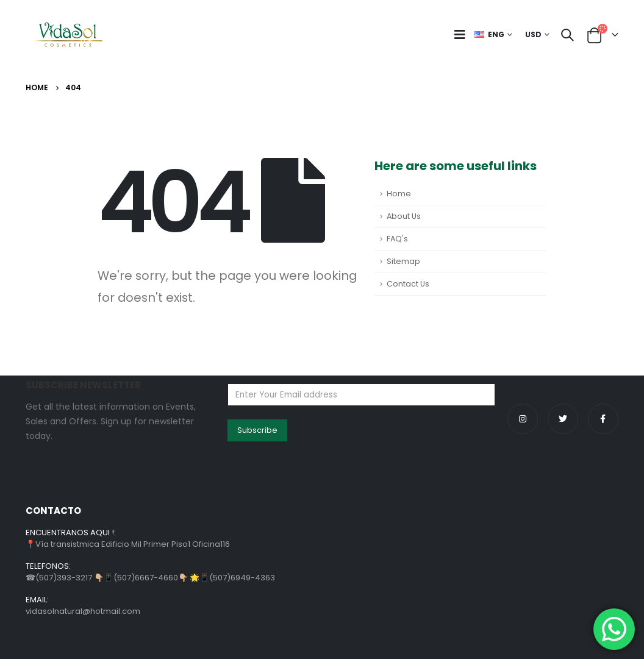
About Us (404, 216)
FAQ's (397, 239)
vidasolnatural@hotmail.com (83, 611)
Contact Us (408, 284)
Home (399, 194)
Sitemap (403, 261)
